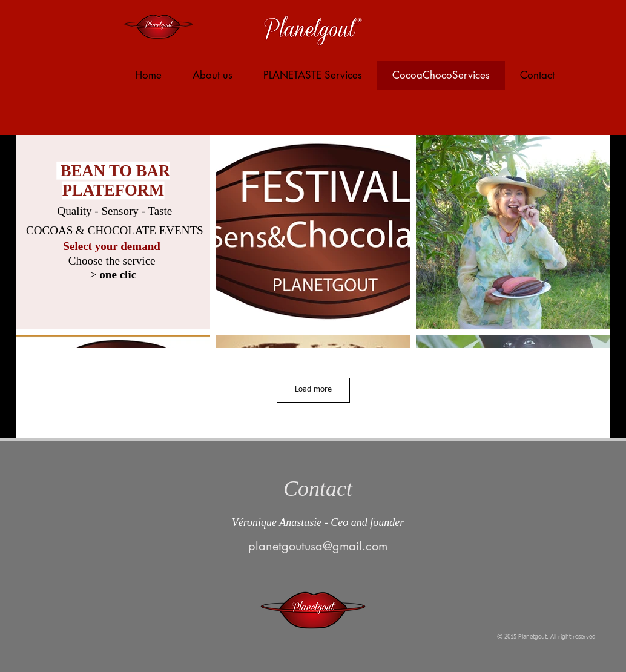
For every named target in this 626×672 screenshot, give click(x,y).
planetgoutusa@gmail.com (318, 546)
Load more (313, 390)
